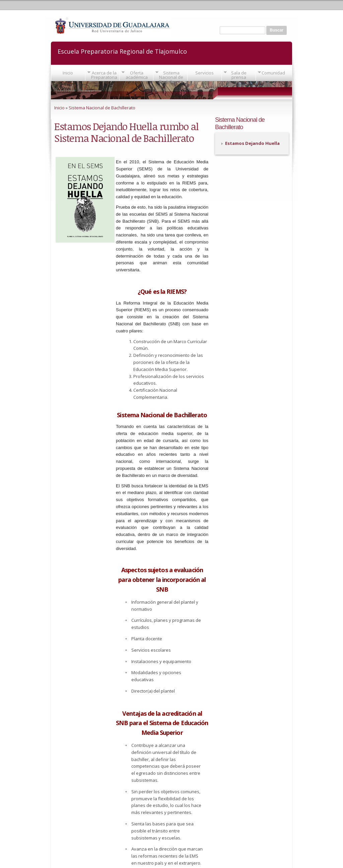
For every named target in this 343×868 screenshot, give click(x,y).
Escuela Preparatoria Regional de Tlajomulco (122, 51)
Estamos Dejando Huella (252, 143)
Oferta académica (137, 75)
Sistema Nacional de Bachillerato (171, 77)
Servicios (204, 73)
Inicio (68, 73)
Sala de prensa (239, 75)
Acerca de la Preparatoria (104, 75)
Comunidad (273, 73)
